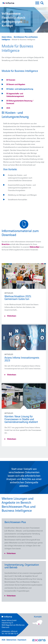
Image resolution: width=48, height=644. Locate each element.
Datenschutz (11, 640)
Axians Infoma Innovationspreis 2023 (22, 359)
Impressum (22, 640)
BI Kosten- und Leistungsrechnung (20, 89)
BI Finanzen (11, 80)
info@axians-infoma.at (9, 631)
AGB (3, 640)
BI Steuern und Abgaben (16, 84)
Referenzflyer (35, 247)
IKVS (8, 108)
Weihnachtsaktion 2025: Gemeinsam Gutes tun (18, 297)
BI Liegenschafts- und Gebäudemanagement (15, 95)
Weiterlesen (11, 316)
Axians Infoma (7, 37)
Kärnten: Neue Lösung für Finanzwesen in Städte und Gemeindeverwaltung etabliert (21, 419)
